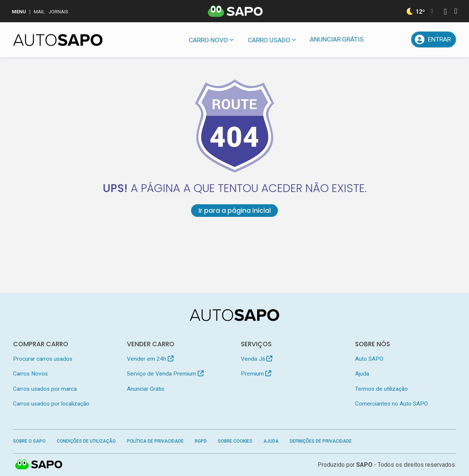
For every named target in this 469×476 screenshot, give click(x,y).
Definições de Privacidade (321, 441)
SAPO (39, 465)
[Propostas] (400, 39)
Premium (256, 374)
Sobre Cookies (235, 441)
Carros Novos (30, 374)
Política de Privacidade (155, 441)
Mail (39, 12)
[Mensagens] (381, 39)
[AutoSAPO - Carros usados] (58, 40)
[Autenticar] (445, 12)
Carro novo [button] (208, 40)
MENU (19, 12)
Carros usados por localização (51, 404)
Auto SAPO (369, 359)
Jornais (58, 12)
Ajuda (362, 374)
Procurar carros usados (43, 359)
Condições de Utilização (86, 441)
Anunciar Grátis (337, 39)
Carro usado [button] (269, 40)
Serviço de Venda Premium (165, 374)
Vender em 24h (150, 359)
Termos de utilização (381, 389)
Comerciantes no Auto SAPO (391, 404)
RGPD (201, 441)
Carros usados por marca (45, 389)
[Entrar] (434, 39)
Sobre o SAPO (29, 441)
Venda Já (257, 359)
